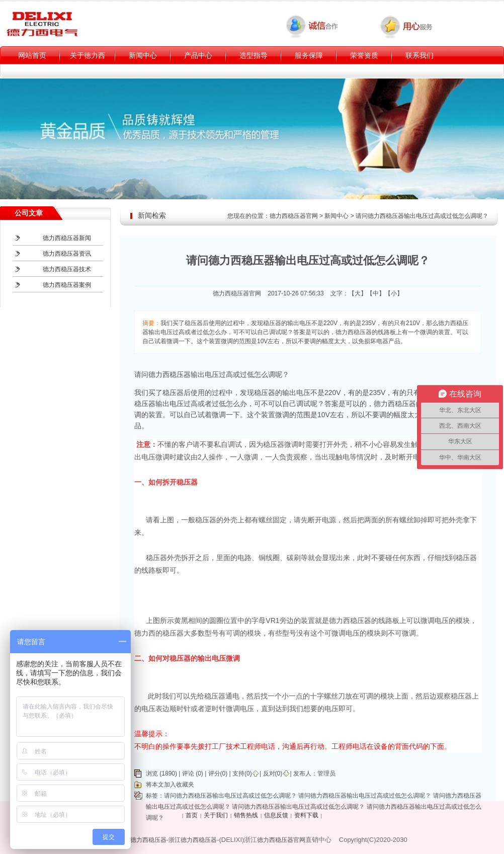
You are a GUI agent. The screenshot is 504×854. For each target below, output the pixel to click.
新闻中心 (143, 55)
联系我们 (419, 55)
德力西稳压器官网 (294, 216)
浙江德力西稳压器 (193, 840)
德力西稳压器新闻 (67, 238)
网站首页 (32, 55)
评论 (188, 773)
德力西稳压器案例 (67, 285)
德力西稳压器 (148, 840)
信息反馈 (276, 815)
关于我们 (216, 815)
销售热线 (246, 815)
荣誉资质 (364, 55)
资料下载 (306, 815)
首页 (192, 815)
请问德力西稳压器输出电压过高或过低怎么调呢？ (230, 796)
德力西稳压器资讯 (67, 254)
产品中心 (198, 55)
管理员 (326, 773)
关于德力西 (88, 55)
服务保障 (309, 55)
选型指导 (254, 55)
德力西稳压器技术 (67, 269)
